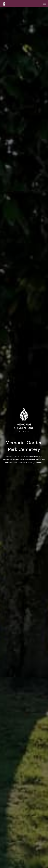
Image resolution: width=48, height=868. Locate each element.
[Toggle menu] (44, 4)
